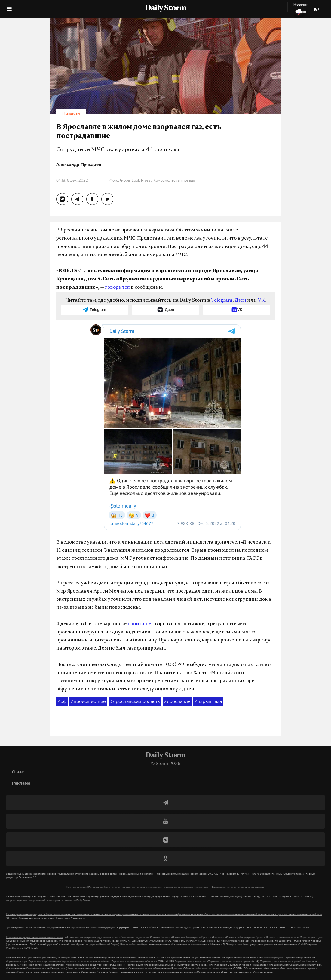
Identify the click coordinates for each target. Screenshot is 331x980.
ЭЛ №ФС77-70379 (248, 874)
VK (261, 300)
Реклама (21, 783)
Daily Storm (166, 8)
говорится (117, 288)
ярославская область (135, 701)
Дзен (240, 300)
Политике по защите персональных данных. (238, 887)
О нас (18, 772)
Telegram (222, 300)
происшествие (88, 701)
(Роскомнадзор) (198, 874)
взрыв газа (208, 701)
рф (62, 701)
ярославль (177, 701)
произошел (141, 624)
